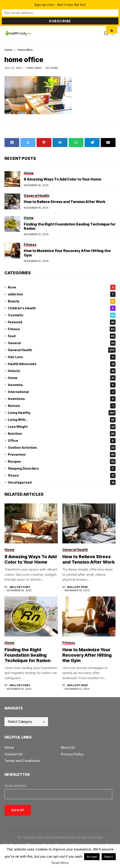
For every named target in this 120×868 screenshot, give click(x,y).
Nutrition (62, 434)
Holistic (62, 371)
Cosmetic (62, 315)
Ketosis (62, 406)
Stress (62, 475)
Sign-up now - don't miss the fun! (60, 5)
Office (62, 441)
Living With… (62, 420)
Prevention (62, 455)
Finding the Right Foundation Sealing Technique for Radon (70, 226)
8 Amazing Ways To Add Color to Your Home (62, 179)
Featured (62, 322)
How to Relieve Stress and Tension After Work (64, 202)
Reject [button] (109, 857)
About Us (68, 747)
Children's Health (62, 308)
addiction (62, 294)
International (62, 392)
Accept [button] (92, 857)
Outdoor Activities (62, 448)
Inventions (62, 399)
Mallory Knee (20, 587)
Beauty (62, 301)
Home (8, 50)
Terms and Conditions (22, 761)
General (62, 343)
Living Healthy (62, 413)
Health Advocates (62, 364)
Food (62, 336)
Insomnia (62, 385)
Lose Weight (62, 427)
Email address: (16, 786)
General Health (62, 350)
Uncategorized (62, 482)
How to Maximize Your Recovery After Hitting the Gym (87, 655)
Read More (60, 863)
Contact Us (14, 754)
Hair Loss (62, 357)
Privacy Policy (72, 754)
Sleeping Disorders (62, 469)
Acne (62, 287)
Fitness (62, 329)
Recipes (62, 462)
